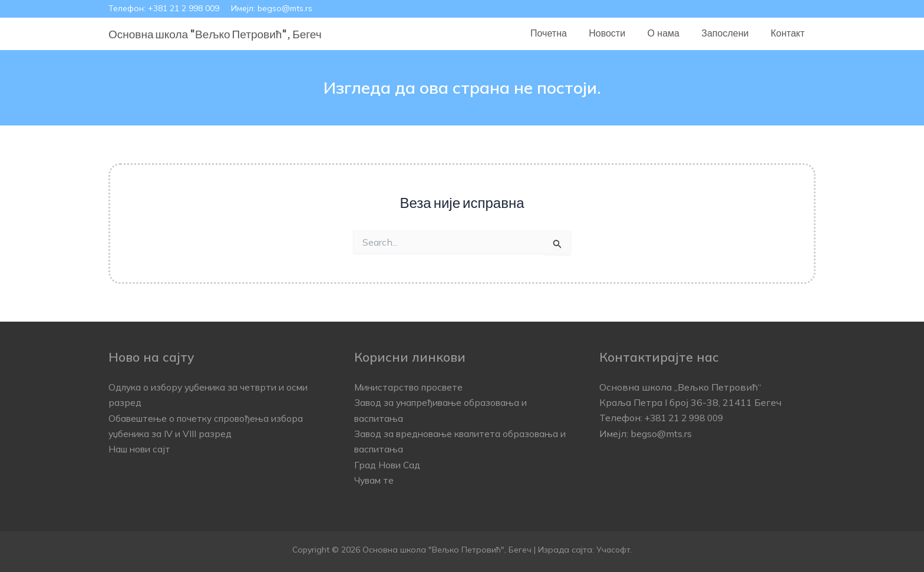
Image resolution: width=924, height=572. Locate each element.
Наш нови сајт (141, 449)
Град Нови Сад (389, 465)
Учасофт (613, 549)
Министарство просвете (411, 387)
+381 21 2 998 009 (184, 8)
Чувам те (375, 480)
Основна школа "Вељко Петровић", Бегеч (215, 34)
